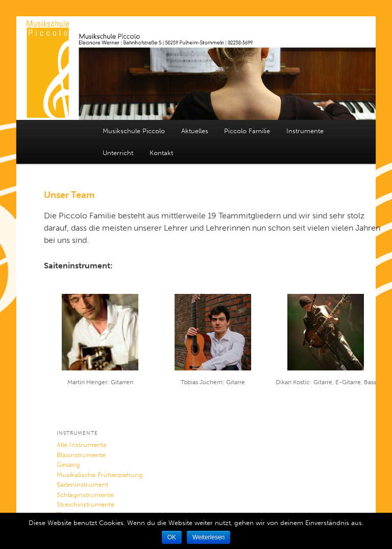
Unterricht (118, 153)
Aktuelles (195, 131)
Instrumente (305, 131)
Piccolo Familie (247, 131)
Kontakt (161, 153)
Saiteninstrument (82, 484)
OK (172, 537)
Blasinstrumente (81, 455)
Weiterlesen (209, 537)
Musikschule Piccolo (134, 131)
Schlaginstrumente (85, 495)
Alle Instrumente (82, 445)
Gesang (68, 465)
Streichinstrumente (85, 504)
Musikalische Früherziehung (100, 475)
